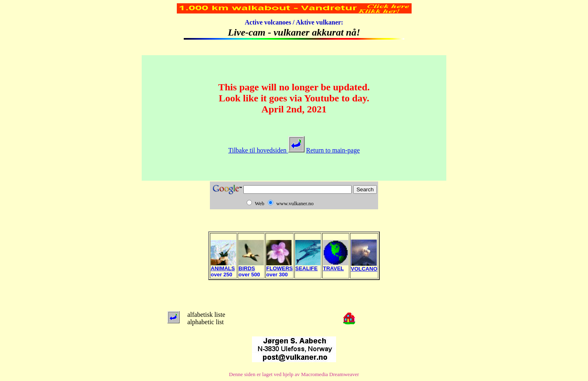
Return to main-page (333, 150)
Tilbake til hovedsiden (266, 150)
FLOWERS (280, 266)
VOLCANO (364, 266)
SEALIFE (308, 266)
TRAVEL (336, 266)
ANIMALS (223, 266)
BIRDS (251, 266)
